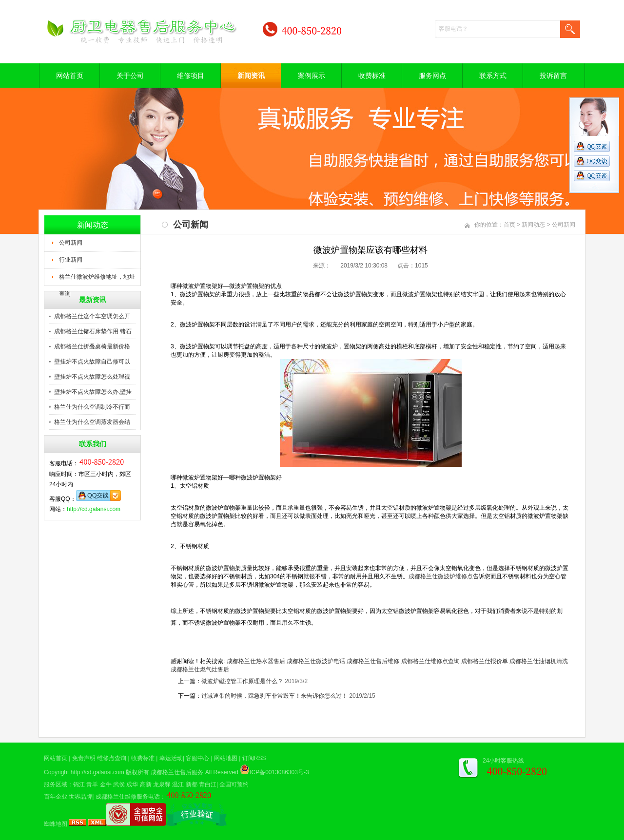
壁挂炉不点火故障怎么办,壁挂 (93, 392)
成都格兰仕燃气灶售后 (200, 669)
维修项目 (191, 76)
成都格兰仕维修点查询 (430, 661)
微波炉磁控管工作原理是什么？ (242, 681)
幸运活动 (171, 758)
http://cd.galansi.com (94, 509)
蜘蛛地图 (56, 824)
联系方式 (493, 76)
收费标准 (372, 76)
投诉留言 (553, 76)
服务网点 (432, 76)
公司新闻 (71, 243)
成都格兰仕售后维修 (373, 661)
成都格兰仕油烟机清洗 (539, 661)
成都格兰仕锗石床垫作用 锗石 (93, 331)
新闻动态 (533, 225)
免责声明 (84, 758)
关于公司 (130, 76)
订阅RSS (254, 758)
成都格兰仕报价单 (485, 661)
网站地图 (226, 758)
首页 (509, 225)
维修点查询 (112, 758)
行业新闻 (71, 260)
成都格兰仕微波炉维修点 (441, 576)
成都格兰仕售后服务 (177, 772)
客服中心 (197, 758)
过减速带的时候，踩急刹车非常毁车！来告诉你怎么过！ (274, 696)
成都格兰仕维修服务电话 (128, 797)
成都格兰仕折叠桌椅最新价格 (92, 346)
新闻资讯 (251, 76)
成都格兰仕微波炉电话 (316, 661)
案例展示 (312, 76)
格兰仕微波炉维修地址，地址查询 (97, 280)
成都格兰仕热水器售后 (256, 661)
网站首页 (70, 76)
